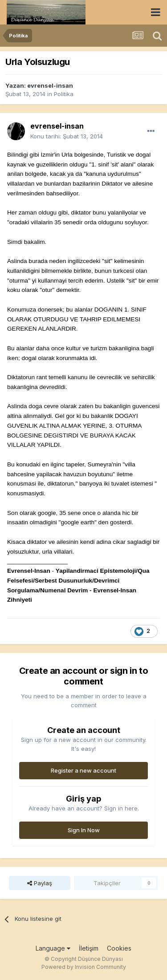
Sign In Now (84, 830)
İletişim (89, 948)
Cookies (119, 948)
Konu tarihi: (67, 136)
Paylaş (40, 883)
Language (53, 948)
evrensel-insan (50, 85)
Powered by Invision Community (84, 967)
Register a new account (83, 770)
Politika (64, 94)
